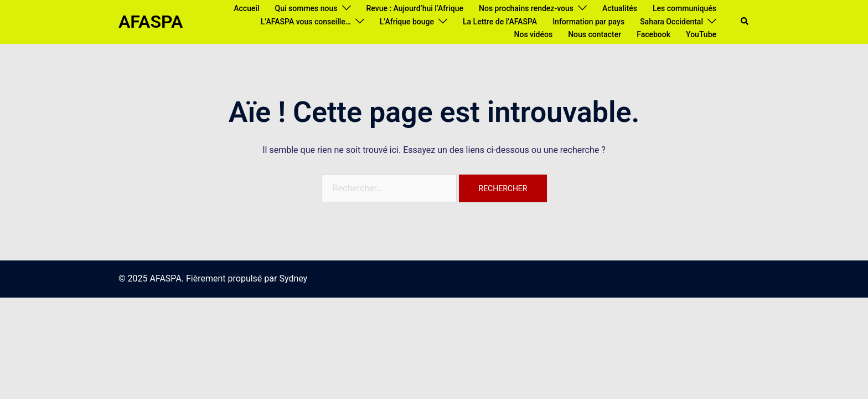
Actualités (620, 8)
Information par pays (588, 22)
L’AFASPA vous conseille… (306, 22)
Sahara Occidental (671, 22)
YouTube (701, 34)
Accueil (246, 8)
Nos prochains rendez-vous (526, 8)
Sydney (293, 278)
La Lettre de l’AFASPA (500, 22)
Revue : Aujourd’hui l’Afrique (415, 8)
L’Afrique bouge (407, 22)
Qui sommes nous (306, 8)
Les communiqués (684, 8)
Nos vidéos (534, 34)
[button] (745, 22)
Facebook (653, 34)
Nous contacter (595, 34)
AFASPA (151, 22)
